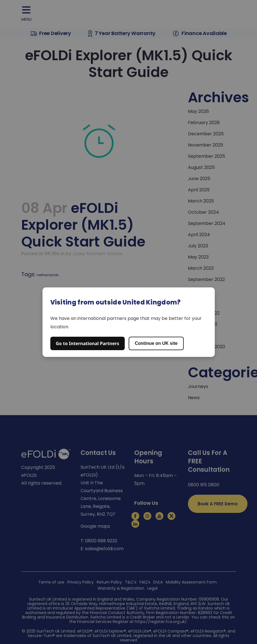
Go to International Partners (88, 343)
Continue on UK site (156, 343)
